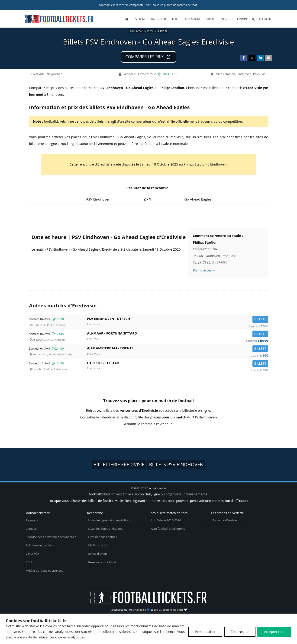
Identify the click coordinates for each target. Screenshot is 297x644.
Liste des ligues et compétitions (109, 520)
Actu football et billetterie (168, 529)
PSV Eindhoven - (178, 320)
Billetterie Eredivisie (119, 464)
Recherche (261, 19)
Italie (176, 19)
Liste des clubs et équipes (106, 529)
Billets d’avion (97, 554)
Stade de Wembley (225, 520)
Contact (31, 529)
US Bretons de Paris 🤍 (173, 610)
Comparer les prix (145, 57)
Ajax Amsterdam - (178, 349)
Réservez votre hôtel (102, 562)
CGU (29, 562)
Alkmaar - (178, 334)
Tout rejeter (240, 632)
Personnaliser (205, 632)
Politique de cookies (39, 545)
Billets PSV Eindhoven (176, 464)
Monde (226, 19)
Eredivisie (136, 31)
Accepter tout (274, 632)
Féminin (241, 19)
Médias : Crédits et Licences (44, 571)
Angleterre (159, 19)
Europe (211, 19)
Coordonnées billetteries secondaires (51, 537)
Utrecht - (178, 364)
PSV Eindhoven (157, 31)
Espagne (140, 19)
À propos (32, 520)
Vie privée (32, 554)
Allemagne (193, 19)
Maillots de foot (99, 545)
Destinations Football (103, 537)
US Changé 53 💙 (139, 610)
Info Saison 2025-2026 (166, 520)
